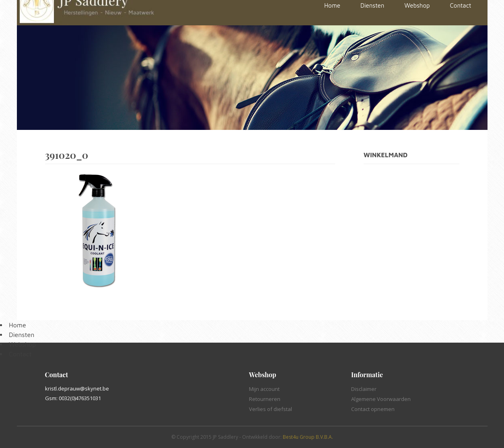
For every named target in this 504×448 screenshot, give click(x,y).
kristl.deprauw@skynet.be (77, 388)
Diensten (22, 335)
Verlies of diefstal (271, 409)
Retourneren (265, 399)
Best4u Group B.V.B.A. (308, 437)
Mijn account (264, 389)
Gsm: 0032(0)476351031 (73, 398)
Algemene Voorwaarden (381, 399)
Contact (20, 354)
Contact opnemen (373, 409)
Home (17, 325)
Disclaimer (364, 389)
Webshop (22, 344)
